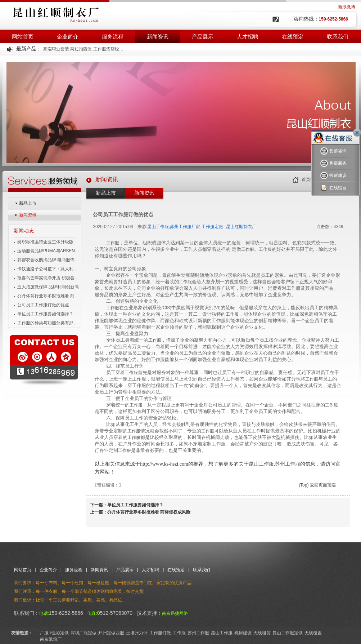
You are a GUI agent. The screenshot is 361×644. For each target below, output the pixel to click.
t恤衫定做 (60, 633)
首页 (306, 179)
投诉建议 (333, 176)
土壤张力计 (137, 633)
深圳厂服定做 (84, 633)
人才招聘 (248, 37)
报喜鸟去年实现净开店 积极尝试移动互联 (49, 278)
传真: (92, 613)
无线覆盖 (313, 633)
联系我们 (338, 37)
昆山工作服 (261, 464)
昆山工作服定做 (288, 633)
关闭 (357, 133)
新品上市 (28, 203)
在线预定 (293, 37)
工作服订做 (160, 633)
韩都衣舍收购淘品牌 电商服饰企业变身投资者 (49, 260)
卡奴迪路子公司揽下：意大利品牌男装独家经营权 (49, 269)
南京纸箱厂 (51, 639)
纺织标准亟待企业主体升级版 (45, 242)
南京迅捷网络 (175, 613)
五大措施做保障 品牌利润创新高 (48, 287)
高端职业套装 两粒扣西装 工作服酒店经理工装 (84, 49)
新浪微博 (347, 7)
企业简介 (68, 37)
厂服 (44, 633)
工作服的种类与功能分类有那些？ (49, 323)
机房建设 (243, 633)
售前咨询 (333, 151)
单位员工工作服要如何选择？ (45, 314)
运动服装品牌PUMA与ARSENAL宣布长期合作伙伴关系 (49, 251)
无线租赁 (262, 633)
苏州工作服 (288, 464)
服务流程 (113, 37)
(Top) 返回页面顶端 (317, 485)
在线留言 (333, 188)
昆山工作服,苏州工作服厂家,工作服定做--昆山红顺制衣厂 (202, 227)
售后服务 (333, 163)
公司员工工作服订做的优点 (43, 305)
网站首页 (23, 37)
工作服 (113, 243)
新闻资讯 (158, 37)
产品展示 (203, 37)
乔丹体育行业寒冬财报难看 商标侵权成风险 (49, 296)
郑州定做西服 (111, 633)
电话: (44, 613)
